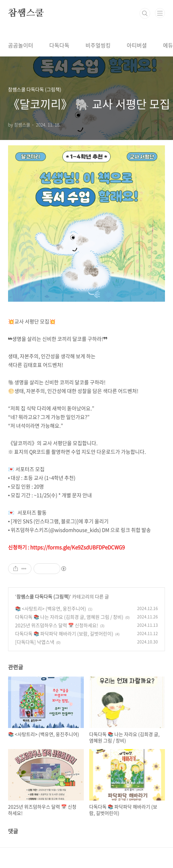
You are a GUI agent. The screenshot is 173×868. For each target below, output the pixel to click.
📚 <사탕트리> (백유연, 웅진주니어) (51, 608)
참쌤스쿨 (26, 13)
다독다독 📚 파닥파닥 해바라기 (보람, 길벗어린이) (64, 633)
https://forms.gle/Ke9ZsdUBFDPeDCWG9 (77, 547)
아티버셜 (137, 45)
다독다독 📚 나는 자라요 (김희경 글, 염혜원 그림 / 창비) (69, 617)
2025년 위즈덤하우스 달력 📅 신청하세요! (57, 625)
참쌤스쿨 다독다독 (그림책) (43, 596)
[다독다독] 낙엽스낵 (35, 642)
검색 (145, 13)
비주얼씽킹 (98, 45)
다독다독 (59, 45)
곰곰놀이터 (21, 45)
